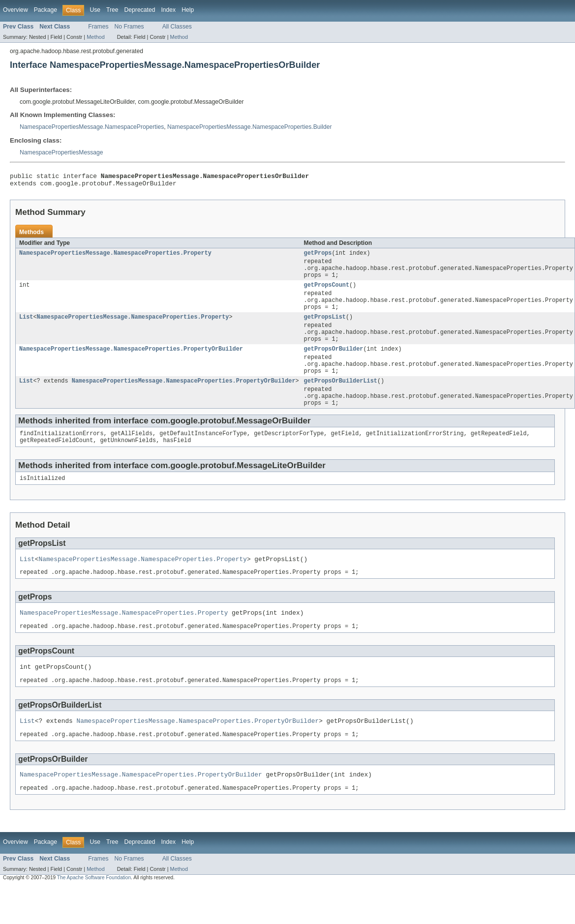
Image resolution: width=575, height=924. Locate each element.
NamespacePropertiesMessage (61, 152)
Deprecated (140, 10)
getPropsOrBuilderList (341, 400)
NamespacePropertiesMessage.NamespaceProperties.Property (115, 257)
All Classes (177, 27)
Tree (112, 10)
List (26, 328)
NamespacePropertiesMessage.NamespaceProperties (92, 127)
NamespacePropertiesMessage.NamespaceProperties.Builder (249, 127)
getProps (318, 257)
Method (95, 37)
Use (95, 10)
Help (188, 10)
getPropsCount (327, 293)
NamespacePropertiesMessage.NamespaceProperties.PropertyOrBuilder (131, 364)
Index (168, 10)
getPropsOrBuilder (334, 364)
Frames (98, 27)
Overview (15, 10)
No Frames (129, 27)
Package (45, 10)
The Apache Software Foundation (94, 915)
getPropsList (325, 328)
